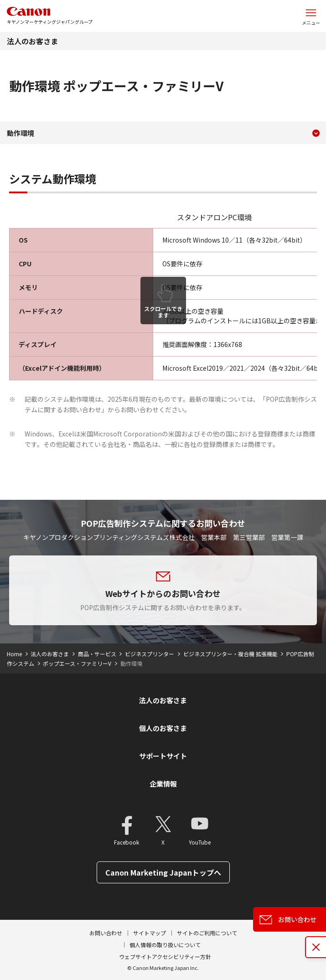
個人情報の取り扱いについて (165, 945)
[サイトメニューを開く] (311, 16)
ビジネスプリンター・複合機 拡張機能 (230, 654)
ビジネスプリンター (150, 654)
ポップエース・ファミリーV (77, 663)
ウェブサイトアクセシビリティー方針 (165, 957)
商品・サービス (97, 654)
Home (14, 654)
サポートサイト (163, 756)
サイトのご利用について (207, 933)
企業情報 (163, 784)
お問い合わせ (106, 933)
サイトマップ (150, 933)
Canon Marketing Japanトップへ (163, 872)
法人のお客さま (32, 41)
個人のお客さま (163, 728)
